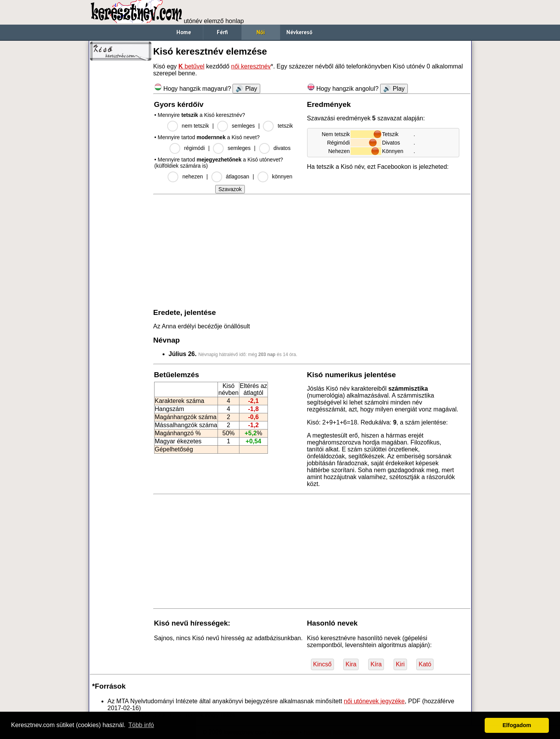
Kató (425, 664)
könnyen (282, 176)
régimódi (194, 148)
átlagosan (238, 176)
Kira (351, 664)
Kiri (400, 664)
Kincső (322, 664)
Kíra (376, 664)
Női (261, 32)
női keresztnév (251, 66)
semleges (243, 126)
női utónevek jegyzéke (374, 701)
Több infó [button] (141, 725)
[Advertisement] (121, 181)
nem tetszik (195, 126)
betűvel (191, 66)
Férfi (222, 32)
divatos (282, 148)
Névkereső (299, 32)
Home (184, 32)
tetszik (285, 126)
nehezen (193, 176)
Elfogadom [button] (517, 725)
